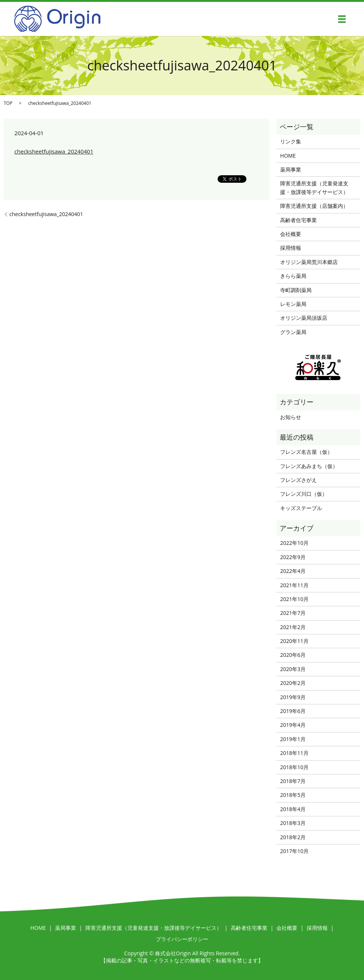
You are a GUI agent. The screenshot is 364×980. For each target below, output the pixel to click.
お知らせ (291, 417)
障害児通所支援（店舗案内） (314, 206)
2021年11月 (294, 585)
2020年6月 (293, 655)
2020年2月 (293, 683)
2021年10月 (294, 599)
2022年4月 (293, 571)
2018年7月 (293, 781)
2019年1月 (293, 739)
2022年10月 (294, 543)
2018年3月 (293, 823)
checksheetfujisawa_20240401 (54, 151)
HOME (288, 156)
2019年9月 (293, 697)
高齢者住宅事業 (298, 220)
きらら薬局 (293, 276)
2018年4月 (293, 809)
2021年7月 (293, 613)
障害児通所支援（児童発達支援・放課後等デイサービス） (314, 187)
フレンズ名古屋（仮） (306, 452)
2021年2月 (293, 627)
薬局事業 (291, 169)
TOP (8, 103)
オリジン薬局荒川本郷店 (309, 262)
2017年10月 (294, 851)
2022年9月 (293, 557)
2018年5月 (293, 795)
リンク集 (291, 141)
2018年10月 (294, 767)
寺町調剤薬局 (296, 290)
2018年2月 (293, 837)
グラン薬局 (293, 332)
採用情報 (291, 248)
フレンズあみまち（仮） (309, 466)
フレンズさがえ (298, 480)
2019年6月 (293, 711)
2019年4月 (293, 725)
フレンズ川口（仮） (304, 494)
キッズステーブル (301, 508)
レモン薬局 (293, 304)
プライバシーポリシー (182, 939)
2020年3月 (293, 669)
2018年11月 (294, 753)
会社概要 (291, 234)
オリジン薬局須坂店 (304, 318)
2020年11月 (294, 641)
